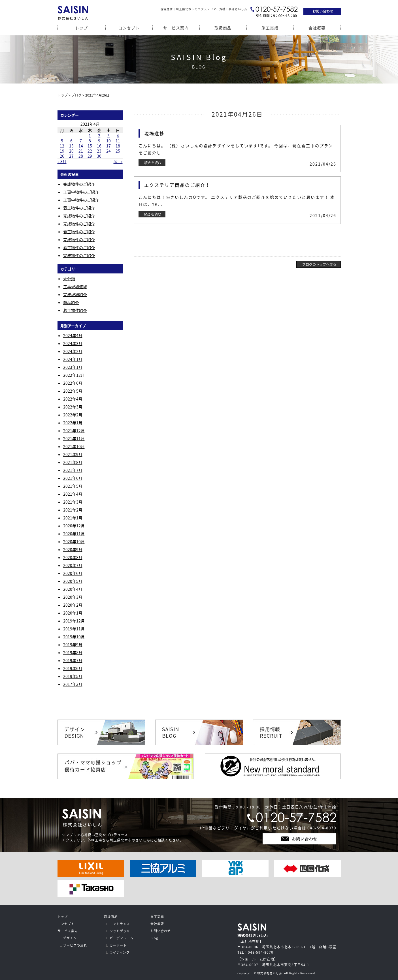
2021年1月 (73, 518)
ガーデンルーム (122, 938)
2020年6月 (73, 573)
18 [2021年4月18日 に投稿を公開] (118, 146)
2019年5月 (73, 676)
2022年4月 (73, 399)
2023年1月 (73, 367)
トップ (81, 28)
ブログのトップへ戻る (319, 264)
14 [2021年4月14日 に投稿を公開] (81, 146)
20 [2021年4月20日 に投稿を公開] (71, 151)
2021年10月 (74, 446)
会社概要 (317, 28)
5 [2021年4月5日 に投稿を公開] (62, 141)
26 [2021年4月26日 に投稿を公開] (62, 156)
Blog (154, 938)
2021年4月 (73, 494)
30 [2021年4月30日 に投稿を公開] (99, 156)
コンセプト (129, 28)
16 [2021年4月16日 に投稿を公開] (99, 146)
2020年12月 (74, 526)
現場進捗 (154, 133)
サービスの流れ (75, 945)
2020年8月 (73, 557)
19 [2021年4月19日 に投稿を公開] (62, 151)
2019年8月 (73, 652)
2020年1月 (73, 613)
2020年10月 (74, 542)
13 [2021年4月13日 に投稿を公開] (71, 146)
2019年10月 (74, 637)
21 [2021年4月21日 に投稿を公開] (81, 151)
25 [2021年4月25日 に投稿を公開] (118, 151)
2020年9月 (73, 549)
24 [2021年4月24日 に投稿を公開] (108, 151)
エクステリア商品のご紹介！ (177, 185)
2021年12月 (74, 431)
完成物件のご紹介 (79, 184)
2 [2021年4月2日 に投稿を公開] (99, 136)
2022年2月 (73, 415)
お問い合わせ (161, 931)
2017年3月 (73, 684)
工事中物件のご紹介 (81, 192)
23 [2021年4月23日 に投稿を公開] (99, 151)
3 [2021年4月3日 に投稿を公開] (108, 136)
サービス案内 (176, 28)
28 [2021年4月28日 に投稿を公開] (81, 156)
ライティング (120, 952)
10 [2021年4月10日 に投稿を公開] (108, 141)
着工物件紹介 (75, 310)
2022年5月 (73, 391)
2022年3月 (73, 407)
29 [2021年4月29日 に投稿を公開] (90, 156)
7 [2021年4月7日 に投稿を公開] (81, 141)
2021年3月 (73, 502)
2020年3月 (73, 597)
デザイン (70, 938)
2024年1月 (73, 359)
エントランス (120, 924)
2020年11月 (74, 534)
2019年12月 (74, 621)
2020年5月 (73, 581)
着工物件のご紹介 (79, 208)
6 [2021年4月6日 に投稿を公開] (71, 141)
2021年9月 (73, 454)
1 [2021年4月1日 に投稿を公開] (90, 136)
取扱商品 (223, 28)
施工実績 (270, 28)
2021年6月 (73, 478)
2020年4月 (73, 589)
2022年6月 (73, 383)
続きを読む (153, 163)
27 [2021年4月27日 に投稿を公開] (71, 156)
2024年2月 (73, 351)
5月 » (118, 161)
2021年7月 (73, 470)
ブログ (76, 95)
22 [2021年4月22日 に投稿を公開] (90, 151)
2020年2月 (73, 605)
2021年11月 (74, 438)
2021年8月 (73, 462)
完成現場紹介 (75, 294)
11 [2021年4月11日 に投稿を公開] (118, 141)
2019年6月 (73, 668)
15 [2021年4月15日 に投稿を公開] (90, 146)
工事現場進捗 (75, 286)
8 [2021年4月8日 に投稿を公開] (90, 141)
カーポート (118, 945)
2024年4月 (73, 335)
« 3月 (62, 161)
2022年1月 (73, 423)
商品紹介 (71, 302)
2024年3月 (73, 343)
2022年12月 (74, 375)
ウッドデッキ (120, 931)
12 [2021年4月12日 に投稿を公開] (62, 146)
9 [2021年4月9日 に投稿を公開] (99, 141)
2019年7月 (73, 660)
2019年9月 (73, 645)
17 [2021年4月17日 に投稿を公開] (108, 146)
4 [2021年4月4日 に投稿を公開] (118, 136)
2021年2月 (73, 510)
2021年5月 (73, 486)
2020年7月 (73, 565)
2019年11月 (74, 629)
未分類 (69, 279)
